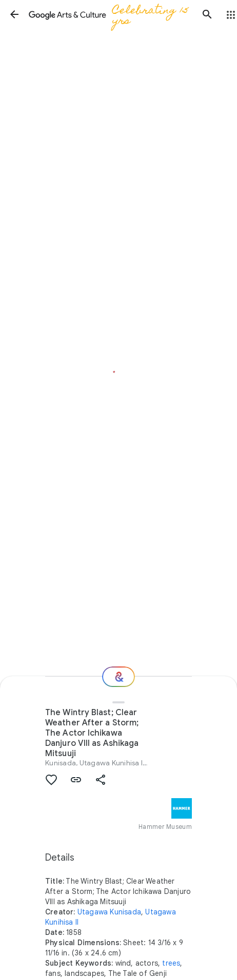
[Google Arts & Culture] (111, 14)
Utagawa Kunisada (109, 912)
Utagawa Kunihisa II (112, 763)
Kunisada (61, 763)
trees (171, 963)
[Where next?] (118, 677)
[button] (14, 14)
